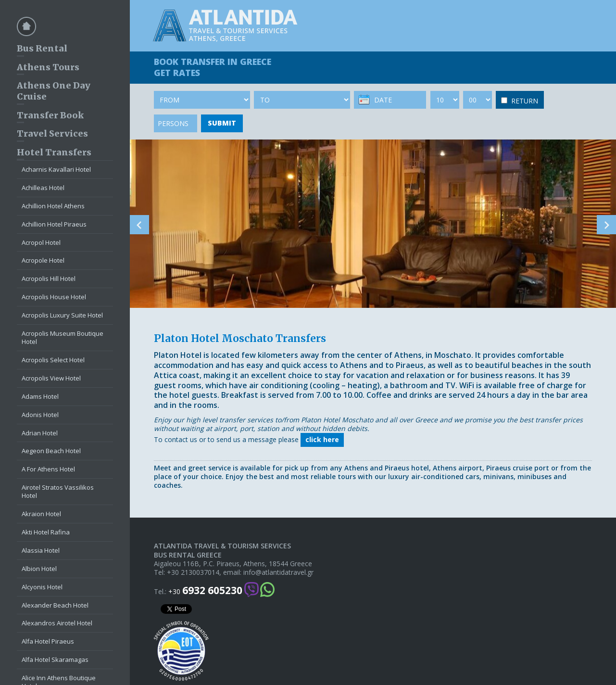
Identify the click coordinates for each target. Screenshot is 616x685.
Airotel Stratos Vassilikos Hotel (58, 491)
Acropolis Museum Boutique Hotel (63, 337)
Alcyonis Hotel (42, 587)
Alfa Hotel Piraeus (48, 641)
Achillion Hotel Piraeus (54, 224)
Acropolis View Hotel (51, 378)
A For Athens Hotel (48, 469)
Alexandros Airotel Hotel (57, 623)
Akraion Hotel (41, 514)
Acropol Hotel (41, 242)
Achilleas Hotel (43, 188)
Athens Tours (48, 67)
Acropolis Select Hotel (53, 360)
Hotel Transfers (54, 152)
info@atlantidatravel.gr (278, 572)
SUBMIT (222, 123)
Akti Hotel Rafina (46, 532)
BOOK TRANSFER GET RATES (213, 67)
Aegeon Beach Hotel (51, 451)
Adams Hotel (40, 396)
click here (322, 439)
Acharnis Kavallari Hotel (56, 169)
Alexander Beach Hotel (55, 605)
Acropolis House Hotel (54, 297)
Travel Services (52, 133)
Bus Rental (42, 48)
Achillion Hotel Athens (53, 206)
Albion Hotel (39, 569)
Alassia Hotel (41, 550)
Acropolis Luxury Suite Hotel (62, 315)
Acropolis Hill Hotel (49, 279)
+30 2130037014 (193, 572)
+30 (205, 590)
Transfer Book (50, 115)
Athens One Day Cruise (54, 91)
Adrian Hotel (40, 433)
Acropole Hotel (43, 260)
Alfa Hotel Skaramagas (55, 660)
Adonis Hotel (40, 415)
